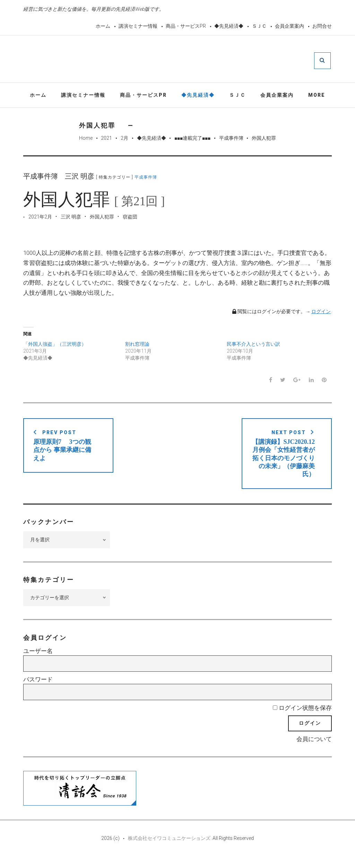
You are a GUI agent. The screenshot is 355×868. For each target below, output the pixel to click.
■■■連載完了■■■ (192, 139)
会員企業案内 (289, 26)
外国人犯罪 (102, 218)
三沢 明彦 (71, 218)
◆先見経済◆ (229, 26)
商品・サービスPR (186, 26)
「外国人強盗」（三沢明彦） (55, 346)
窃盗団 (130, 218)
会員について (314, 749)
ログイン (321, 313)
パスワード (38, 689)
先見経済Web (194, 60)
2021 (106, 139)
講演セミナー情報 (138, 26)
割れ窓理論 (137, 346)
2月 (124, 139)
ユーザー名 (38, 661)
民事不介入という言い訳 (253, 346)
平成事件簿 (231, 139)
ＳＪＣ (259, 26)
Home (86, 139)
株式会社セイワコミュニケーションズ (169, 848)
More (317, 96)
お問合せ (322, 26)
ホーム (103, 26)
